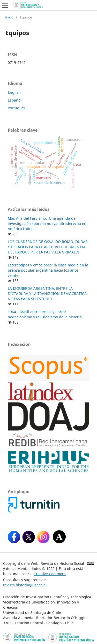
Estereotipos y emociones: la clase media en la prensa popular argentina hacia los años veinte (48, 270)
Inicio (9, 17)
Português (17, 108)
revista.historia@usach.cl (25, 585)
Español (15, 100)
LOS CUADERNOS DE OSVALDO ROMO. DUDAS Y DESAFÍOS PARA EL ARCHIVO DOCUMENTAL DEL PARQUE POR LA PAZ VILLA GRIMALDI (48, 247)
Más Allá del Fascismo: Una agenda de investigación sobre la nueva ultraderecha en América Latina (47, 223)
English (14, 92)
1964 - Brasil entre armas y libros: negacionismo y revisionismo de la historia (45, 314)
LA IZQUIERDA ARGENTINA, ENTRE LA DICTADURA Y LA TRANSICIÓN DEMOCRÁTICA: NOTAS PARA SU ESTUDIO (48, 294)
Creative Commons (50, 574)
